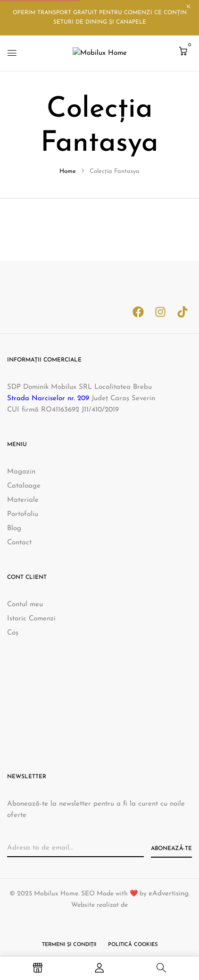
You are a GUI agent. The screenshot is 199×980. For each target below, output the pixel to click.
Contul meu (25, 605)
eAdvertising (169, 894)
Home (68, 171)
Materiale (23, 500)
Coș (13, 633)
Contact (19, 543)
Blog (14, 529)
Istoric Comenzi (31, 619)
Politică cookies (133, 945)
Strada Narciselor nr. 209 (48, 399)
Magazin (21, 472)
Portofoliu (23, 514)
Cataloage (24, 486)
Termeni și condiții (69, 945)
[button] (183, 52)
